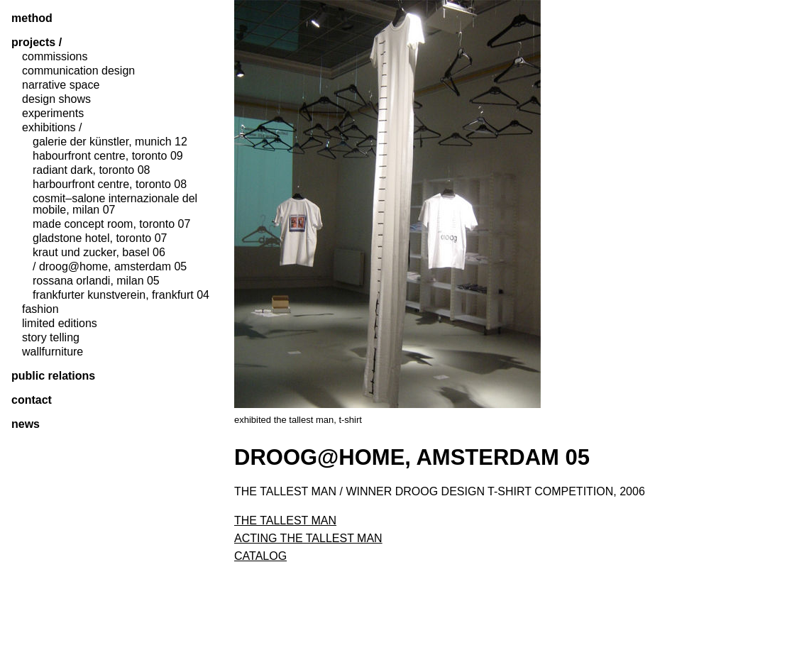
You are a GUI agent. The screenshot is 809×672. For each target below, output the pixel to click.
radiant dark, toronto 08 (91, 170)
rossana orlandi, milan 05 (96, 281)
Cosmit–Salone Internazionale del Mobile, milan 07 (115, 204)
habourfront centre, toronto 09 (108, 156)
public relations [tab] (53, 376)
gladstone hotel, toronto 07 (100, 238)
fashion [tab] (40, 309)
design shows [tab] (56, 99)
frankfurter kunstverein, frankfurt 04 (121, 295)
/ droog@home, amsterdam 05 (110, 267)
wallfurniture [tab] (53, 352)
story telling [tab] (51, 338)
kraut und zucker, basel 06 (99, 253)
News (26, 424)
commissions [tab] (55, 57)
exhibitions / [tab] (52, 128)
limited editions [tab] (60, 324)
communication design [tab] (78, 71)
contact (32, 400)
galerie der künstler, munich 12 (110, 142)
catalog (260, 556)
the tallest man (285, 520)
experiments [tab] (53, 114)
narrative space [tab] (61, 85)
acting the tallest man (308, 538)
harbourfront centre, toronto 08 (110, 184)
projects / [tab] (37, 43)
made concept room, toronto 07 (111, 224)
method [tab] (32, 18)
